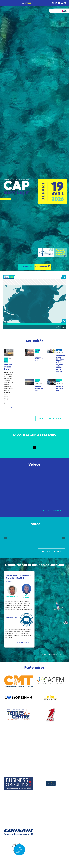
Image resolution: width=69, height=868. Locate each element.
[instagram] (53, 3)
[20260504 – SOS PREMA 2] (29, 379)
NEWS (59, 350)
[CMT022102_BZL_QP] (18, 676)
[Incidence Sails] (51, 796)
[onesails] (51, 709)
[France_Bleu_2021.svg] (51, 743)
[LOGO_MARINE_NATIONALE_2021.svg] (18, 726)
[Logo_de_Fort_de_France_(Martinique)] (51, 843)
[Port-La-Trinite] (18, 860)
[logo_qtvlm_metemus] (51, 726)
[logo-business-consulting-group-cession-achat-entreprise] (18, 777)
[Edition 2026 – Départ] (35, 533)
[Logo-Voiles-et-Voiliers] (18, 743)
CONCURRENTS (26, 267)
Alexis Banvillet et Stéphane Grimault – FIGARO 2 (18, 577)
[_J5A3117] (51, 350)
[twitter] (56, 3)
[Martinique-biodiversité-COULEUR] (51, 860)
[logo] (51, 762)
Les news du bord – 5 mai (39, 359)
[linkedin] (65, 3)
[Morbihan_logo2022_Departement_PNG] (18, 696)
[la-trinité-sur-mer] (51, 826)
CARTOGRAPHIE (41, 267)
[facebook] (59, 3)
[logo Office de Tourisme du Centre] (18, 709)
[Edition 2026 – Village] (56, 534)
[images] (51, 691)
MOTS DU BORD (38, 351)
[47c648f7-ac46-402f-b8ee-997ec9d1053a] (9, 350)
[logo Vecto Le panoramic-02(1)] (51, 777)
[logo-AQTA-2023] (18, 843)
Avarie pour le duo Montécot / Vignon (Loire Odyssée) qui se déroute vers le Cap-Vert (61, 363)
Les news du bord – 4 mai (39, 388)
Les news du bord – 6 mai (8, 367)
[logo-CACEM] (51, 677)
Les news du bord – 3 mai (60, 388)
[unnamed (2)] (29, 350)
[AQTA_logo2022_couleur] (18, 760)
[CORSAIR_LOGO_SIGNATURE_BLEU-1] (18, 829)
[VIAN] (51, 379)
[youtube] (62, 3)
